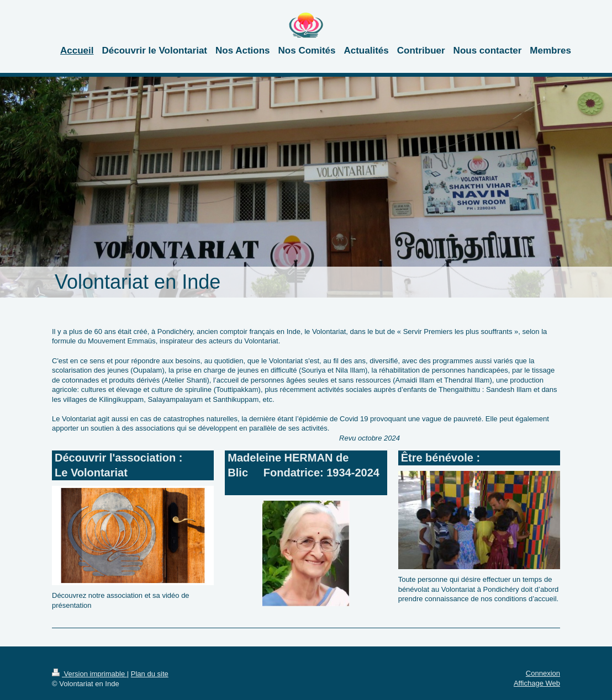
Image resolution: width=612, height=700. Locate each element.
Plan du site (150, 674)
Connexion (543, 673)
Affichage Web (537, 683)
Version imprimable (89, 674)
